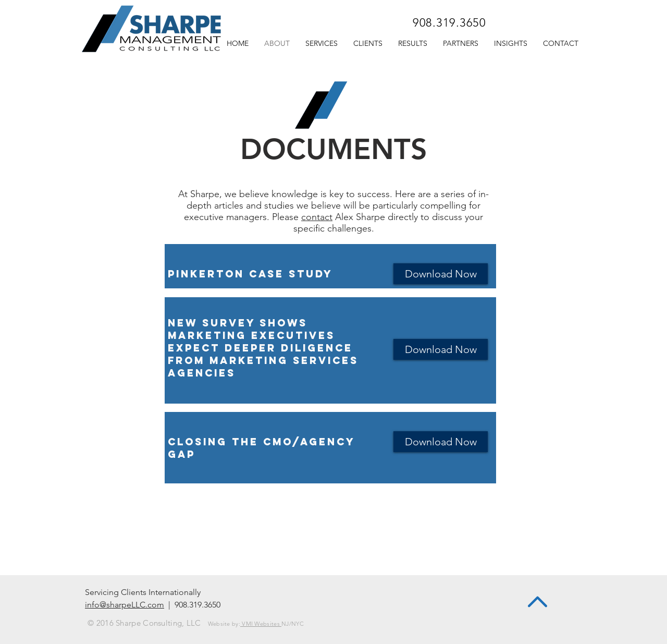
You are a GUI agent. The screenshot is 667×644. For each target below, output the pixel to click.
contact (317, 217)
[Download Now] (441, 274)
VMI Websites (261, 624)
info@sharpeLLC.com (125, 605)
